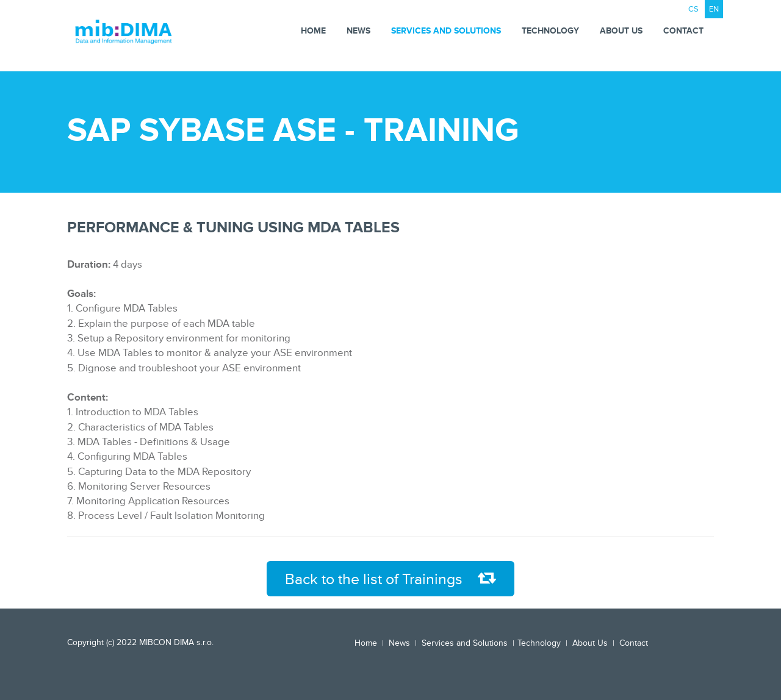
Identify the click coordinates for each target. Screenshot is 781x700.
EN (714, 9)
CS (693, 9)
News (358, 31)
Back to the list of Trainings (390, 579)
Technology (550, 31)
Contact (683, 31)
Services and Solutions (446, 31)
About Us (621, 31)
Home (313, 31)
